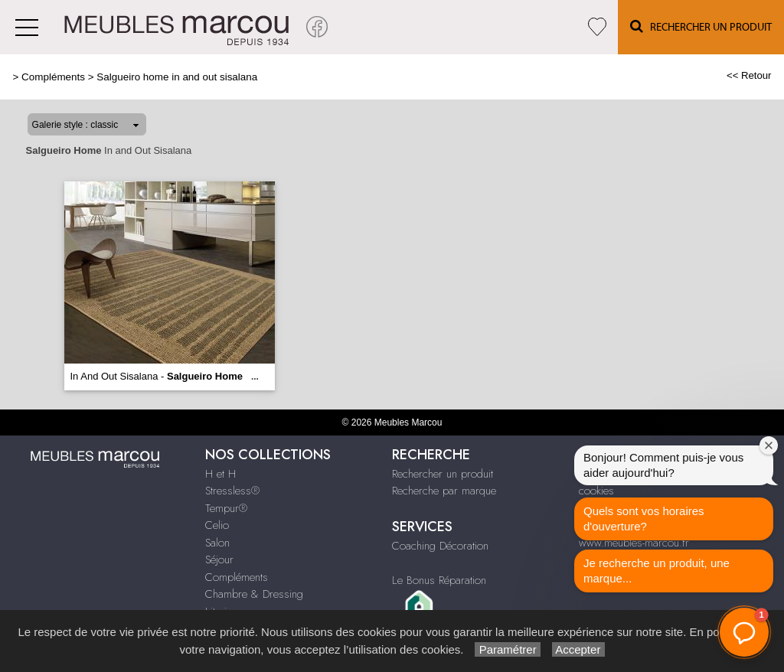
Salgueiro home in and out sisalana (177, 77)
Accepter (578, 649)
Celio (217, 525)
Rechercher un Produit (701, 26)
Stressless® (232, 491)
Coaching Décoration (440, 546)
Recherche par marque (444, 491)
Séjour (219, 559)
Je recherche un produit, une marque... (657, 571)
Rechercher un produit (443, 474)
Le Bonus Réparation (439, 580)
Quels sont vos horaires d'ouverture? (644, 519)
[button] (744, 632)
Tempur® (226, 508)
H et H (220, 474)
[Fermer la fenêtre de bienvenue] (769, 445)
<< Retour (749, 75)
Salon (217, 543)
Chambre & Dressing (254, 594)
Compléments (53, 77)
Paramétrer (507, 649)
